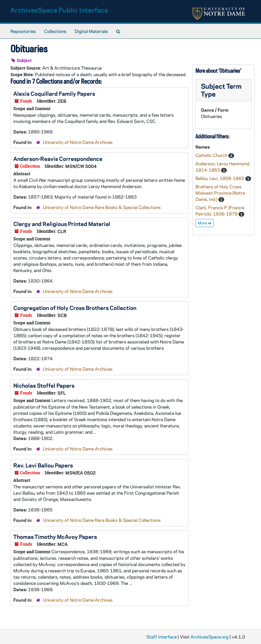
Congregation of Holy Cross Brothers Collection (75, 308)
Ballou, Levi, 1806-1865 (220, 178)
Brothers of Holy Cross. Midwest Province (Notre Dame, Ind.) (220, 193)
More (205, 223)
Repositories (23, 31)
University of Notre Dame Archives (78, 142)
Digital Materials (91, 31)
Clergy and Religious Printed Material (62, 224)
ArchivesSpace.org (210, 637)
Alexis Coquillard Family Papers (54, 93)
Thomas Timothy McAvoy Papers (55, 536)
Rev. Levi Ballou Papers (43, 465)
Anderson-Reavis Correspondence (58, 159)
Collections (55, 31)
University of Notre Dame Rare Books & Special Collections (102, 207)
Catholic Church (212, 155)
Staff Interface (161, 637)
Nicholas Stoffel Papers (44, 385)
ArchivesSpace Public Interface (59, 10)
